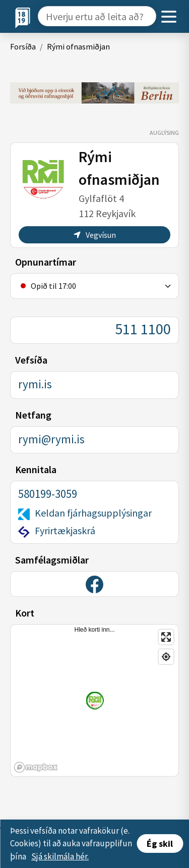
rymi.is (35, 384)
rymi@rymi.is (51, 439)
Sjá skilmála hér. (60, 856)
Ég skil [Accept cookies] (160, 844)
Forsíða (23, 46)
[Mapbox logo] (36, 767)
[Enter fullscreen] (166, 637)
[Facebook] (94, 584)
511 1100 (143, 329)
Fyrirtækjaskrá (65, 530)
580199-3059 (48, 494)
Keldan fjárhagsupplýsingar (93, 513)
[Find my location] (166, 657)
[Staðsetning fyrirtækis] (95, 700)
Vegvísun (95, 235)
